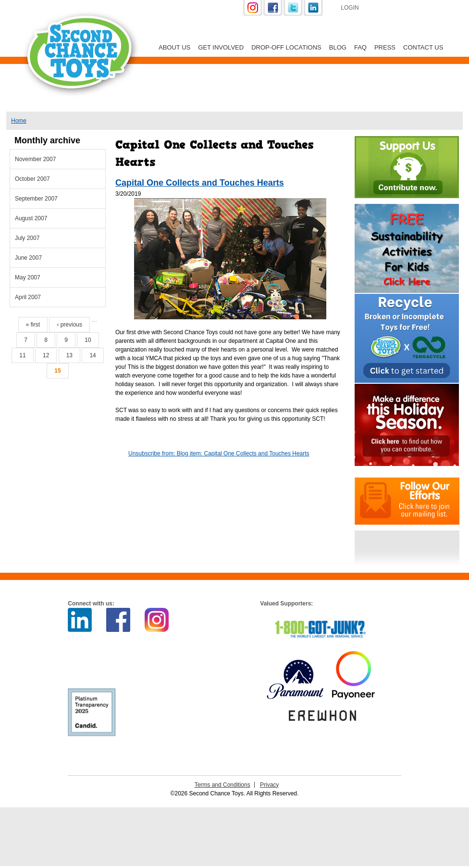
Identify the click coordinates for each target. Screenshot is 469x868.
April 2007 (28, 297)
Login (350, 8)
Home (19, 121)
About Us (174, 47)
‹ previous (69, 325)
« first (33, 325)
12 (46, 355)
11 (22, 355)
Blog (338, 47)
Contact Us (423, 47)
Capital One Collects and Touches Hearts (200, 183)
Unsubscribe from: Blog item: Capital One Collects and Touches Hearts (219, 453)
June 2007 (28, 258)
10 (88, 340)
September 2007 (36, 199)
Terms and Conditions (222, 785)
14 (93, 355)
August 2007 (31, 218)
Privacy (269, 785)
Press (385, 47)
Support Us (418, 9)
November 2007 (35, 159)
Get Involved (221, 47)
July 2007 (27, 238)
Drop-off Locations (286, 47)
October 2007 (32, 179)
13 (69, 355)
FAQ (360, 47)
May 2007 (28, 277)
